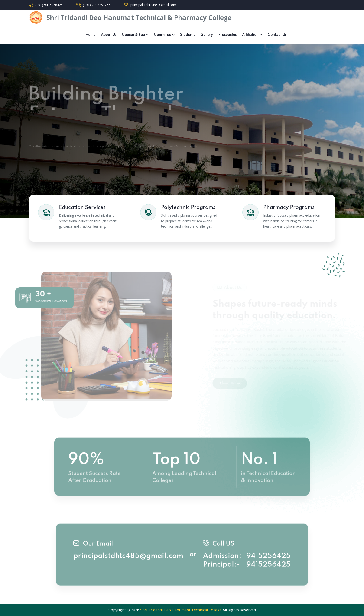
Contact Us (277, 35)
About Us (109, 35)
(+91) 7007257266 (97, 5)
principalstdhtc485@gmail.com (153, 5)
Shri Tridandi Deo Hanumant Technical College (181, 610)
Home (91, 35)
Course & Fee (133, 35)
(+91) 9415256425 (49, 5)
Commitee (162, 35)
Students (188, 35)
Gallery (207, 35)
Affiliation (250, 35)
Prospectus (227, 35)
